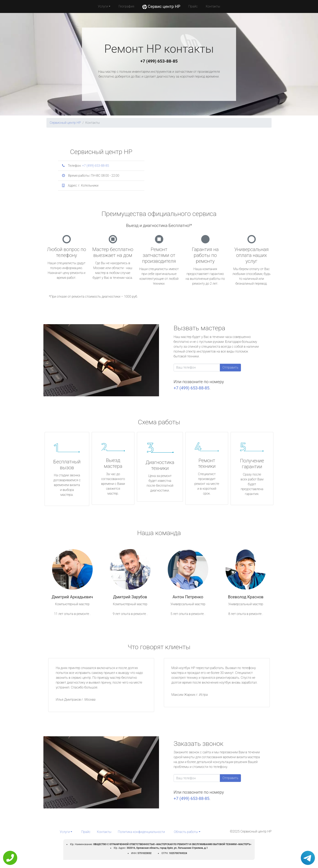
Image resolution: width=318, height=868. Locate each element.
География (126, 6)
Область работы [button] (186, 832)
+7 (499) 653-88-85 (159, 61)
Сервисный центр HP (65, 123)
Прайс (193, 6)
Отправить (230, 367)
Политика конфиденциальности (141, 832)
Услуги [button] (103, 6)
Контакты (213, 6)
